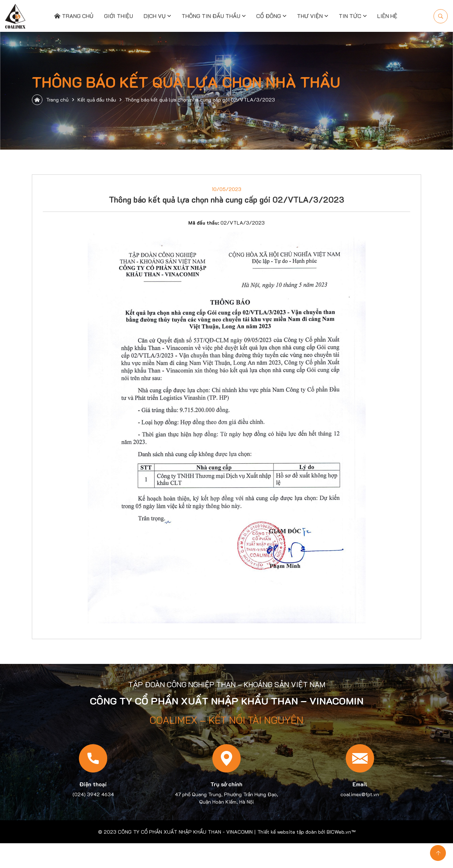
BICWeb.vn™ (341, 832)
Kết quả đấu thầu (97, 100)
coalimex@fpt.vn (360, 794)
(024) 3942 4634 (93, 794)
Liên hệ (387, 16)
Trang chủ (74, 16)
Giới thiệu (119, 16)
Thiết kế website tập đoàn (287, 832)
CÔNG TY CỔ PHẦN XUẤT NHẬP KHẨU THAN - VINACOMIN (185, 832)
